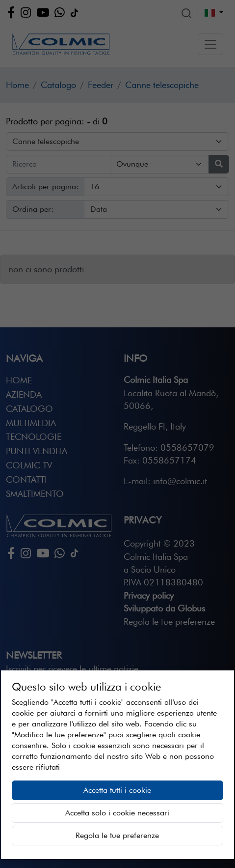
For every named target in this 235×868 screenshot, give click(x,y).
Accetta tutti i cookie (117, 790)
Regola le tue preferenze (117, 835)
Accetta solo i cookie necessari (117, 813)
